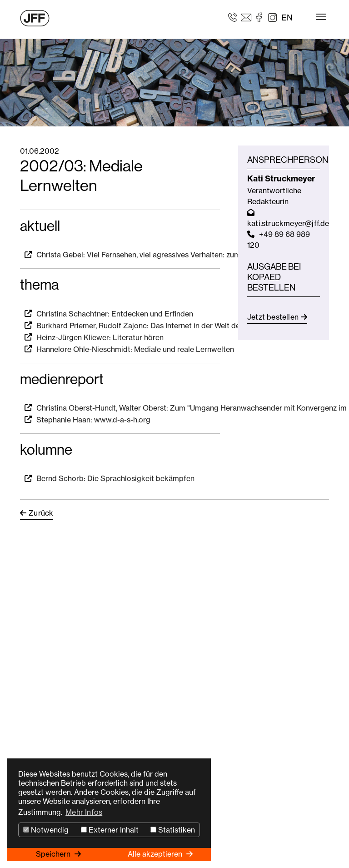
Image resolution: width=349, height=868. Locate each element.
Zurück (41, 513)
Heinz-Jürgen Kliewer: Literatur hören (100, 337)
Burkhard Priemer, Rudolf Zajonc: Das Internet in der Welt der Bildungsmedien (168, 326)
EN (287, 18)
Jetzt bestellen (273, 317)
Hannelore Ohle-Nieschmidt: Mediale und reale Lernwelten (135, 349)
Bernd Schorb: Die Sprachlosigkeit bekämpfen (115, 478)
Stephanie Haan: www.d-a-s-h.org (93, 420)
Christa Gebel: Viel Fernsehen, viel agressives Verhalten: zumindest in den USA (168, 255)
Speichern (54, 854)
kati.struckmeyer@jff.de (288, 223)
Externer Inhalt (110, 830)
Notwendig (46, 830)
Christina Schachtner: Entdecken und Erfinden (115, 314)
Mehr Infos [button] (84, 812)
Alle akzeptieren (156, 854)
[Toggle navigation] (321, 17)
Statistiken (173, 830)
